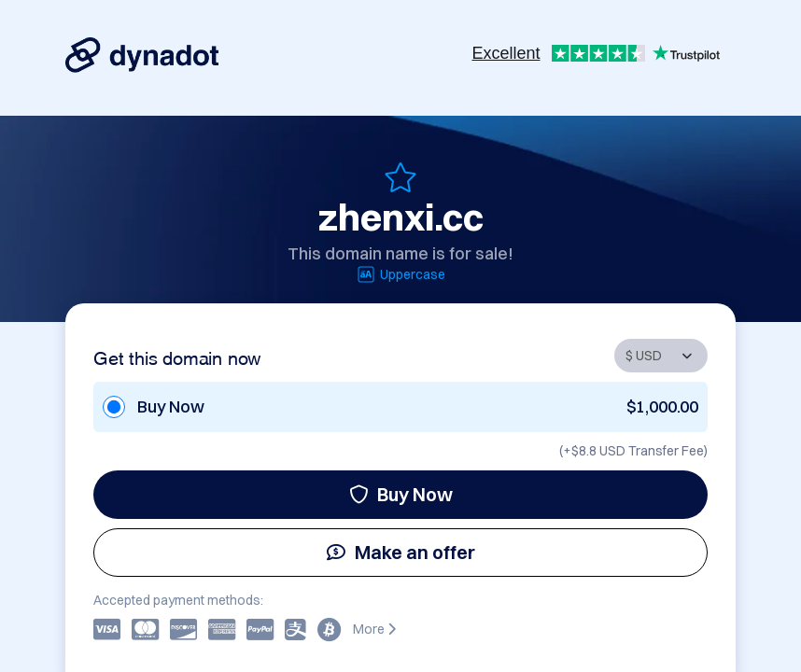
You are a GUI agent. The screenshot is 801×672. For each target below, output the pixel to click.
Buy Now (401, 494)
